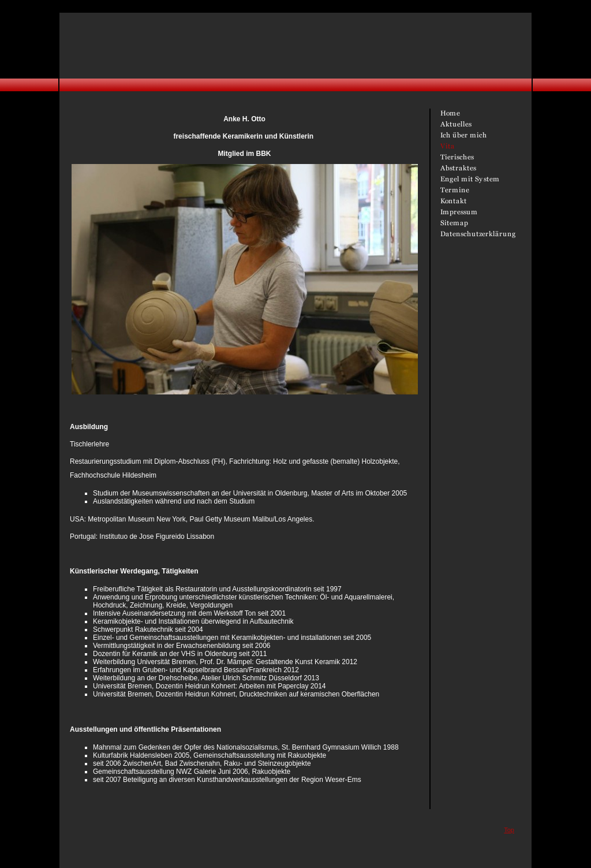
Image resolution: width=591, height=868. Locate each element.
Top (509, 830)
